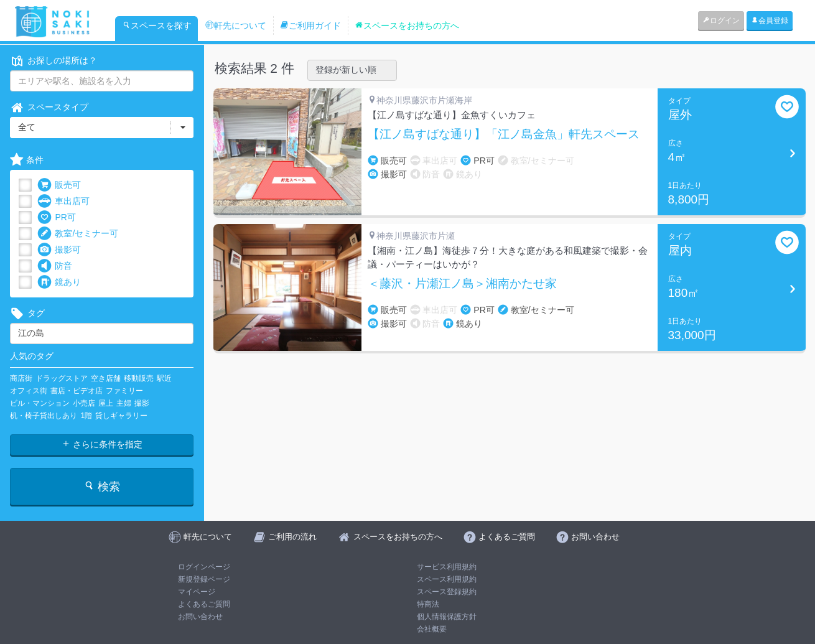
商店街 (21, 378)
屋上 (106, 403)
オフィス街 (29, 391)
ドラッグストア (62, 378)
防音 (55, 266)
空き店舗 (106, 378)
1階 (86, 416)
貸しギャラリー (121, 416)
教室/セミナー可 (78, 234)
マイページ (197, 592)
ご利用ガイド (310, 26)
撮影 (142, 403)
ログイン (721, 21)
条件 (27, 160)
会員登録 (770, 21)
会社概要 (432, 629)
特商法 (428, 604)
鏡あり (59, 282)
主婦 (124, 403)
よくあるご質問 (204, 604)
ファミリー (124, 391)
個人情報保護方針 (447, 617)
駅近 (164, 378)
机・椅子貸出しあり (44, 416)
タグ (27, 313)
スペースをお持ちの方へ (407, 26)
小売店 (84, 403)
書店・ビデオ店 (77, 391)
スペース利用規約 (447, 579)
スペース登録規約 (447, 592)
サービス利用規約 (447, 567)
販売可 (59, 185)
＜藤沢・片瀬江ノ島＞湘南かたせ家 (462, 284)
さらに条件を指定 (102, 444)
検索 (102, 486)
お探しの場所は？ (54, 61)
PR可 (56, 217)
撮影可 (59, 250)
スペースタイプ (49, 107)
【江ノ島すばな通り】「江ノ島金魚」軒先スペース (504, 134)
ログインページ (204, 567)
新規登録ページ (204, 579)
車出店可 (63, 201)
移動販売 (139, 378)
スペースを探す (157, 26)
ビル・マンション (40, 403)
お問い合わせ (200, 617)
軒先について (236, 26)
